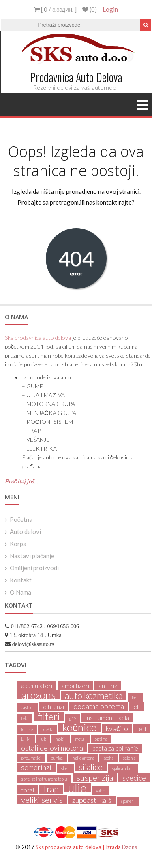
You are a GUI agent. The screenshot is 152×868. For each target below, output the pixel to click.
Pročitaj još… (22, 481)
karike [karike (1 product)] (27, 729)
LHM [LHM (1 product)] (26, 739)
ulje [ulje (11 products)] (77, 788)
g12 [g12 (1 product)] (73, 718)
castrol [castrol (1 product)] (27, 707)
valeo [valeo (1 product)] (101, 791)
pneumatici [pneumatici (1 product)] (31, 758)
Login (110, 9)
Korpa (18, 544)
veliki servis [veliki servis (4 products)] (42, 800)
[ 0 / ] (55, 9)
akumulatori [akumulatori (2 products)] (37, 686)
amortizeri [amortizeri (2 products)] (75, 686)
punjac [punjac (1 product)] (57, 758)
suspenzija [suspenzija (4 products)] (95, 777)
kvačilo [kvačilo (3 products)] (117, 728)
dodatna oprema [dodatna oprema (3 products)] (99, 706)
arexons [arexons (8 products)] (38, 695)
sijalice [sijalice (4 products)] (91, 767)
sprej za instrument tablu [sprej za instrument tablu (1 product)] (44, 779)
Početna (21, 519)
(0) (90, 9)
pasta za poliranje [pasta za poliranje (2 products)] (115, 748)
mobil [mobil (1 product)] (61, 739)
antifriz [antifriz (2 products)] (108, 686)
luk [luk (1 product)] (43, 739)
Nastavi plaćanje (32, 556)
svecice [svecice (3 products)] (134, 778)
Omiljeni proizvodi (34, 568)
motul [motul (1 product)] (80, 739)
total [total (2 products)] (28, 790)
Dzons (130, 847)
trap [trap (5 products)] (51, 789)
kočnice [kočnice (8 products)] (79, 727)
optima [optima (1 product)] (101, 739)
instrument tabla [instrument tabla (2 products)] (107, 718)
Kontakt (21, 580)
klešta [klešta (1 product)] (48, 729)
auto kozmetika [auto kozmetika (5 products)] (94, 696)
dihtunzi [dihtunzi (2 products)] (54, 707)
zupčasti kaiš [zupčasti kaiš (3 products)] (92, 800)
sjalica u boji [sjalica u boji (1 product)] (123, 768)
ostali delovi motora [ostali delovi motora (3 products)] (52, 748)
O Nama (20, 592)
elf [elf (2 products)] (137, 707)
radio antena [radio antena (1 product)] (83, 758)
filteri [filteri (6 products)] (49, 716)
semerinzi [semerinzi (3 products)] (36, 767)
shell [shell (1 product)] (65, 768)
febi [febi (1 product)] (25, 718)
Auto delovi (25, 531)
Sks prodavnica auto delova (38, 338)
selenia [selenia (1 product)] (129, 758)
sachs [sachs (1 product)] (108, 758)
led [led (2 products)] (142, 729)
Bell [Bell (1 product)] (135, 697)
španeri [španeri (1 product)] (128, 801)
